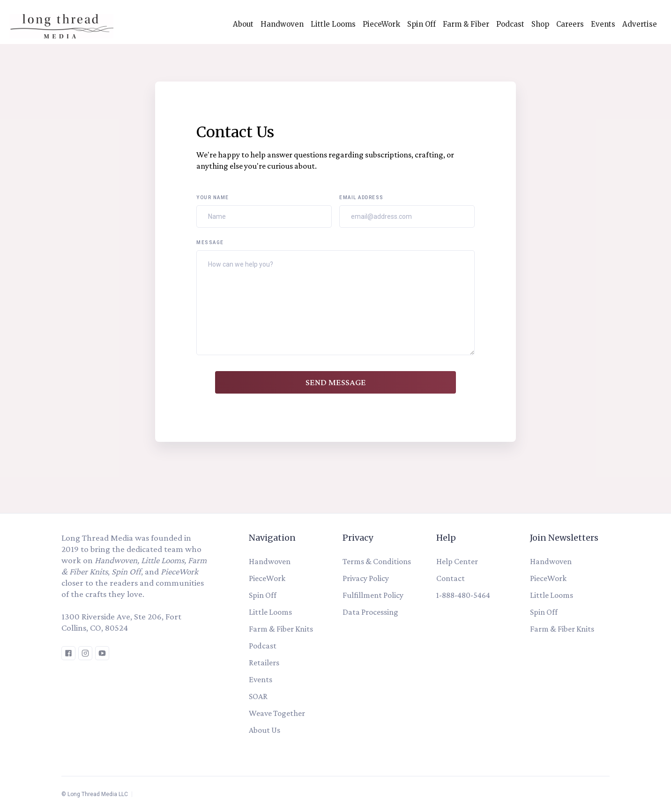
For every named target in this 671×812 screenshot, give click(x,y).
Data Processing (370, 612)
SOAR (258, 696)
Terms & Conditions (377, 561)
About (243, 24)
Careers (570, 24)
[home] (57, 24)
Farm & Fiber (466, 24)
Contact (451, 578)
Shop (540, 24)
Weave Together (277, 713)
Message (210, 242)
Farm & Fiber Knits (281, 629)
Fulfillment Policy (373, 595)
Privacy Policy (366, 578)
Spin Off (421, 24)
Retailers (264, 663)
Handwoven (282, 24)
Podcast (510, 24)
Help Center (457, 561)
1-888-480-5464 (463, 595)
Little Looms (333, 24)
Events (603, 24)
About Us (265, 730)
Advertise (640, 24)
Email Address (362, 197)
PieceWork (381, 24)
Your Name (213, 197)
